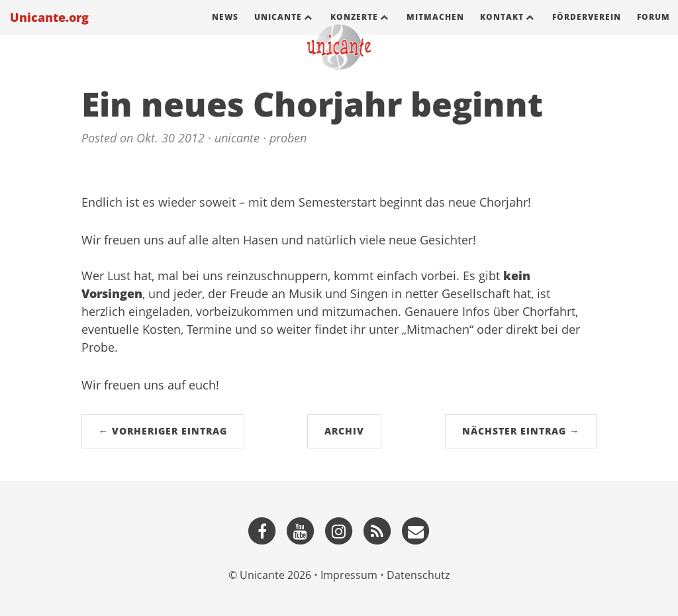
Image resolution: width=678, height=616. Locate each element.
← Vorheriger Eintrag (163, 431)
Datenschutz (418, 575)
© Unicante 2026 (270, 575)
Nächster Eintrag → (521, 431)
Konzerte (354, 29)
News (225, 29)
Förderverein (587, 29)
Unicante (278, 29)
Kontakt (502, 29)
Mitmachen (435, 29)
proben (288, 138)
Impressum (349, 575)
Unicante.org (49, 30)
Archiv (344, 431)
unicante (237, 138)
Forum (654, 29)
